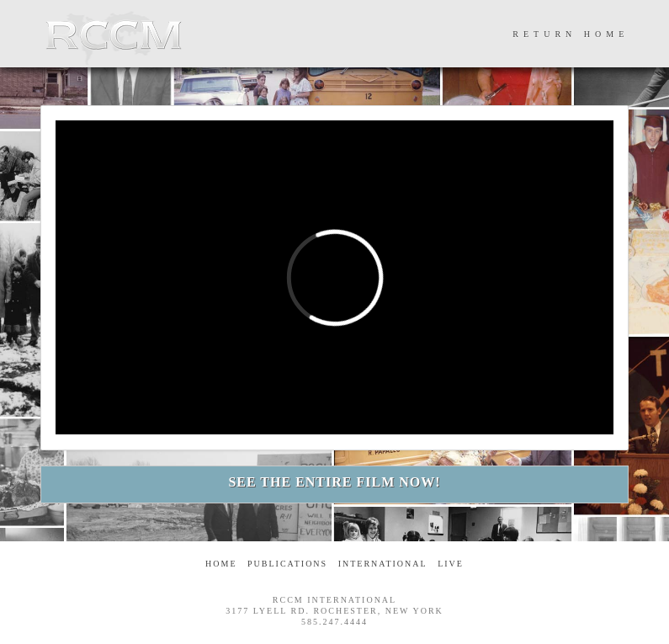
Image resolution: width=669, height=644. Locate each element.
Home (221, 564)
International (383, 564)
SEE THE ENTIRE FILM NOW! (334, 482)
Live (451, 564)
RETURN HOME (571, 34)
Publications (287, 564)
